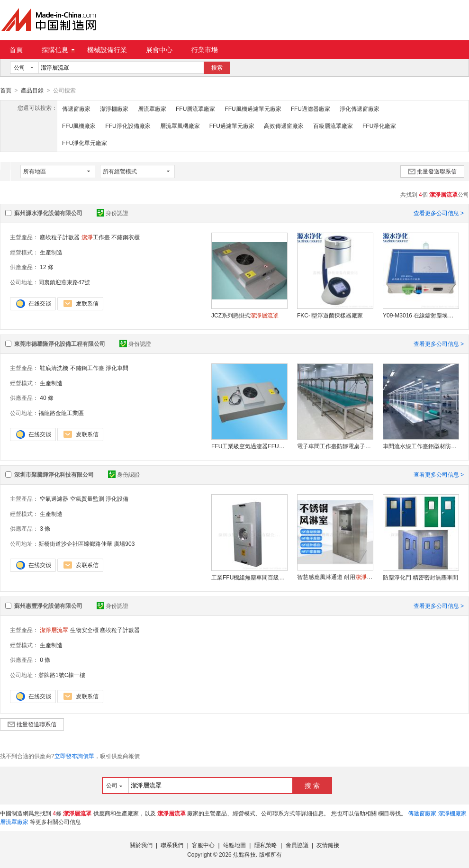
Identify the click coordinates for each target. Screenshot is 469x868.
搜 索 (312, 785)
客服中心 (203, 845)
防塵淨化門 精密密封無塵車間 (420, 577)
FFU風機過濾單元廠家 (253, 108)
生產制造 (51, 252)
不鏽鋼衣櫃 (126, 237)
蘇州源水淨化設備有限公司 (48, 213)
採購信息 (58, 50)
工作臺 (96, 237)
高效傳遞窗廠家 (284, 126)
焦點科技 (244, 854)
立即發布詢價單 (74, 756)
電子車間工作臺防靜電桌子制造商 (335, 446)
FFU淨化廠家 (379, 126)
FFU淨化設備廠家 (128, 126)
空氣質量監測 (87, 498)
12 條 (47, 267)
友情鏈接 (328, 845)
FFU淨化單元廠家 (85, 143)
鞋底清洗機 (54, 368)
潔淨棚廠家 (114, 108)
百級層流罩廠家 (333, 126)
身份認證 (113, 213)
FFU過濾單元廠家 (232, 126)
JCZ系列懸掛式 (245, 315)
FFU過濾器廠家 (311, 108)
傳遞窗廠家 (76, 108)
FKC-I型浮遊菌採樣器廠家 (330, 315)
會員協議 (297, 845)
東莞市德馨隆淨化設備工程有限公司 (60, 344)
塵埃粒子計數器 (60, 237)
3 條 (45, 528)
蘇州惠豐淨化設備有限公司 (48, 606)
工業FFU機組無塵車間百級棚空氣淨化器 (249, 577)
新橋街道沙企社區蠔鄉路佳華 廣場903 (86, 543)
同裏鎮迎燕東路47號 (64, 282)
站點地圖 (234, 845)
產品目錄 (32, 90)
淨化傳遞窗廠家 (360, 108)
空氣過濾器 (54, 498)
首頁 (16, 50)
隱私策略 (266, 845)
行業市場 (205, 50)
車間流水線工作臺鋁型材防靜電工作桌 (421, 446)
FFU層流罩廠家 (195, 108)
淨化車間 (117, 368)
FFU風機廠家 (79, 126)
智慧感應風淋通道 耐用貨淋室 (335, 577)
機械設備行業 (107, 50)
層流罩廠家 (152, 108)
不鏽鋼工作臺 (87, 368)
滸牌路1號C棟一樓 (62, 675)
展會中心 (159, 50)
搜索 (217, 68)
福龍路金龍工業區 (61, 413)
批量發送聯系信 (432, 171)
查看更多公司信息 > (439, 213)
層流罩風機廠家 (180, 126)
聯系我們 (172, 845)
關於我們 (141, 845)
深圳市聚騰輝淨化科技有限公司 (54, 474)
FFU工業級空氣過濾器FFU (249, 446)
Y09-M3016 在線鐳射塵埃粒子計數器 (421, 315)
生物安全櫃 (84, 630)
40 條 (47, 398)
